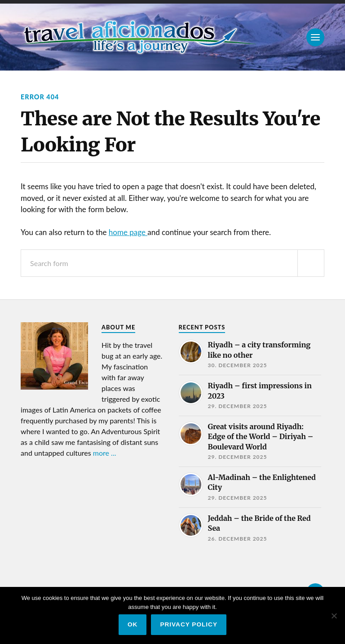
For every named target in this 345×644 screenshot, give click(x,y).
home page (128, 232)
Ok (133, 624)
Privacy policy (189, 624)
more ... (105, 453)
